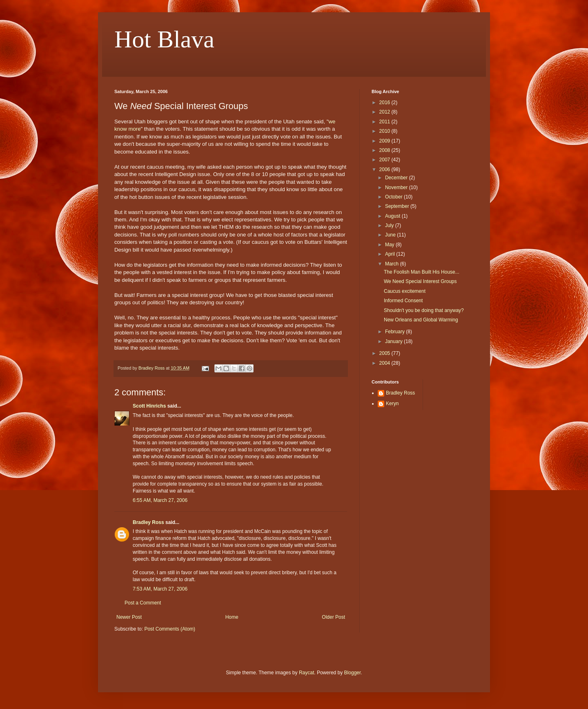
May (390, 245)
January (394, 341)
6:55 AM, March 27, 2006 (160, 500)
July (390, 225)
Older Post (333, 617)
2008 (385, 150)
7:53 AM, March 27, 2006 (160, 589)
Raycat (306, 673)
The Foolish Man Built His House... (422, 272)
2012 (385, 112)
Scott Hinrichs (149, 406)
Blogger (353, 673)
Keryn (392, 404)
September (398, 206)
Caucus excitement (405, 291)
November (397, 187)
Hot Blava (164, 39)
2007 (385, 160)
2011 (385, 122)
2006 (385, 169)
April (391, 254)
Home (232, 617)
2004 (385, 363)
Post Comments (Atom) (170, 629)
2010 (385, 131)
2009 (385, 141)
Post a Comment (143, 603)
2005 (385, 353)
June (391, 235)
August (393, 216)
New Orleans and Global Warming (421, 320)
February (395, 332)
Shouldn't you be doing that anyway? (424, 310)
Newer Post (129, 617)
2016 (385, 103)
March (393, 264)
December (397, 178)
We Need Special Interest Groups (420, 281)
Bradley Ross (148, 522)
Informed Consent (403, 301)
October (394, 197)
